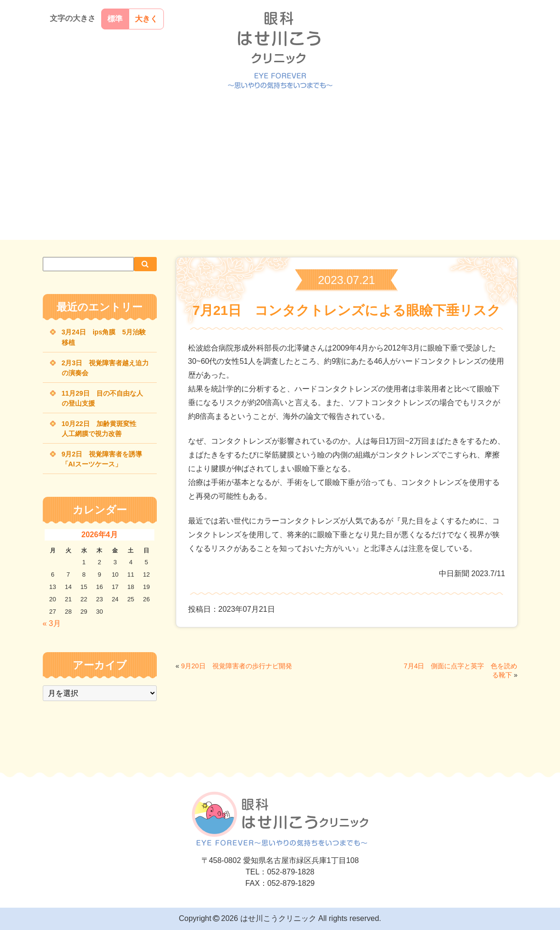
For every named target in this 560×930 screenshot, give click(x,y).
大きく (146, 19)
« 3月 (52, 623)
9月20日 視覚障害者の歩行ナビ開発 (236, 666)
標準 (115, 19)
